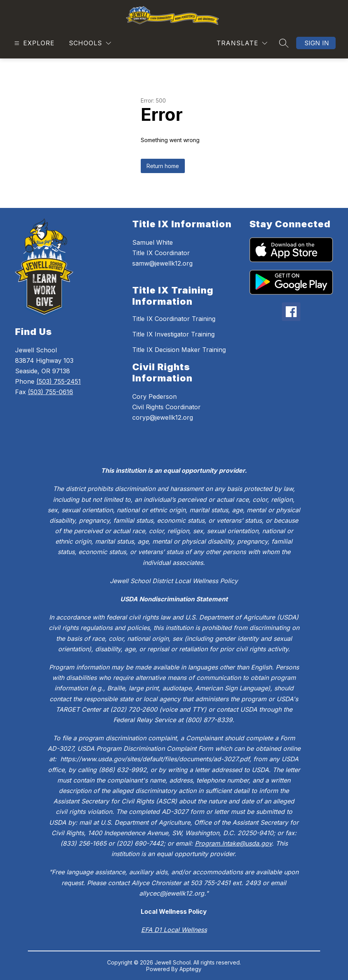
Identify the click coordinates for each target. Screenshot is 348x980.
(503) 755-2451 (59, 381)
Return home (163, 166)
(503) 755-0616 (50, 392)
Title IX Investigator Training (173, 334)
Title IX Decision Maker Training (179, 350)
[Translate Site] (242, 43)
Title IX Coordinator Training (174, 319)
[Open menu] (33, 43)
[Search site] (284, 43)
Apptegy (190, 969)
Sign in (317, 43)
